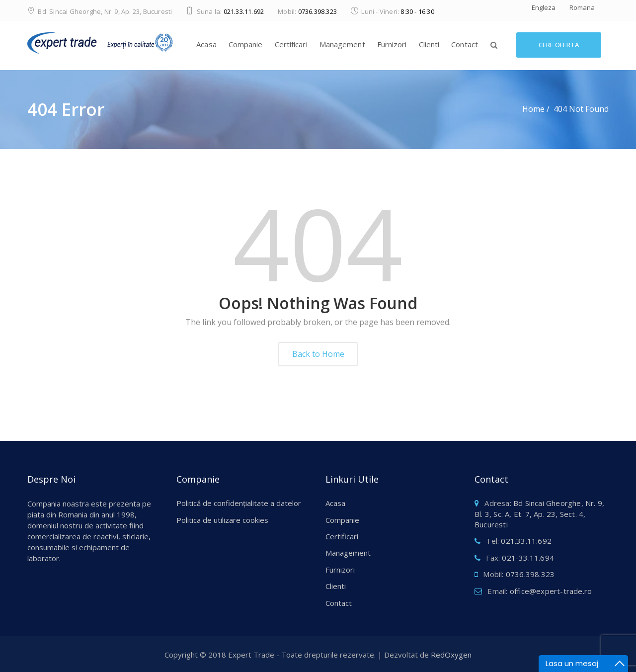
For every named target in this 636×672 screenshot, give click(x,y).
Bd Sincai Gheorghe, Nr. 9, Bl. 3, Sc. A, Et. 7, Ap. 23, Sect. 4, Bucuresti (539, 514)
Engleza (544, 7)
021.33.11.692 (244, 11)
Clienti (429, 44)
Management (342, 44)
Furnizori (392, 44)
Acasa (206, 44)
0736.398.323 (318, 11)
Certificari (291, 44)
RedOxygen (451, 655)
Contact (465, 44)
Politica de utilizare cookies (222, 520)
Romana (582, 7)
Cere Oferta (559, 45)
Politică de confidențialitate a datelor (239, 503)
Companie (246, 44)
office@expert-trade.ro (551, 591)
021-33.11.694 (528, 558)
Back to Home (318, 354)
